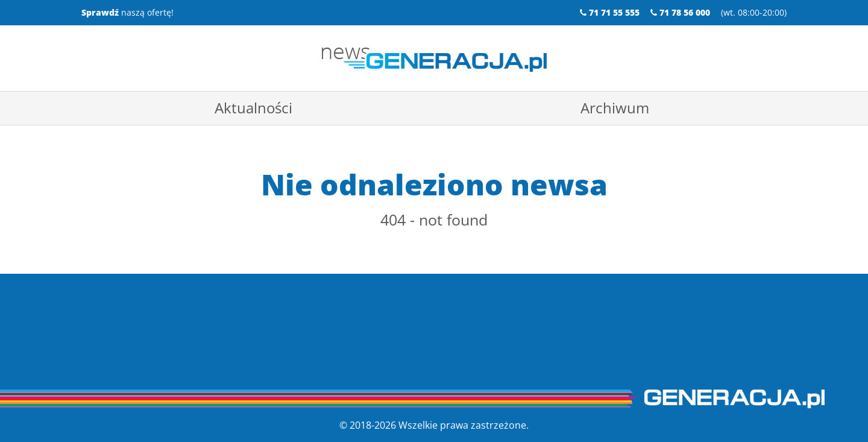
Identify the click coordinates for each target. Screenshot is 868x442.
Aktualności (253, 108)
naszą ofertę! (127, 12)
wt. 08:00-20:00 (754, 12)
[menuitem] (253, 108)
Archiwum (615, 108)
